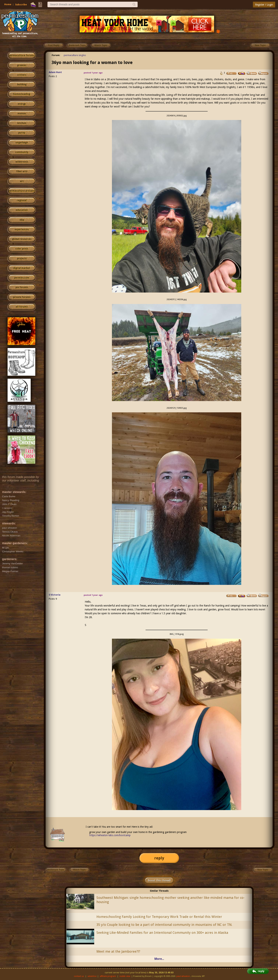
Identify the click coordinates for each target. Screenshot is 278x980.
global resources (22, 239)
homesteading (22, 94)
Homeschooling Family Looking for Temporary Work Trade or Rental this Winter (159, 917)
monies (22, 114)
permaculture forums (22, 55)
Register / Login (264, 5)
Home (8, 4)
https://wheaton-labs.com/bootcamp (110, 835)
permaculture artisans (22, 191)
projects (22, 258)
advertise (92, 976)
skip (22, 220)
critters (22, 75)
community (22, 152)
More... (159, 959)
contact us (79, 976)
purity (22, 133)
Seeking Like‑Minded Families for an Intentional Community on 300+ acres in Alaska (162, 933)
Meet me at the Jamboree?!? (118, 951)
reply (159, 858)
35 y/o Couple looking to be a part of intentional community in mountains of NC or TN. (164, 925)
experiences (22, 229)
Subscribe (21, 5)
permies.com (22, 278)
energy (22, 104)
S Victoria (55, 595)
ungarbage (22, 143)
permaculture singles (75, 55)
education (22, 210)
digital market (22, 268)
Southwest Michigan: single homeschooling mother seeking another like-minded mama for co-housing (170, 900)
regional (22, 200)
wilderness (22, 162)
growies (22, 65)
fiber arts (22, 171)
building (22, 85)
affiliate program (108, 976)
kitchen (22, 123)
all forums (22, 307)
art (22, 181)
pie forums (22, 287)
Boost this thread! (159, 880)
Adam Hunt (55, 72)
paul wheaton (183, 976)
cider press (22, 249)
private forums (22, 297)
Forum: (56, 55)
